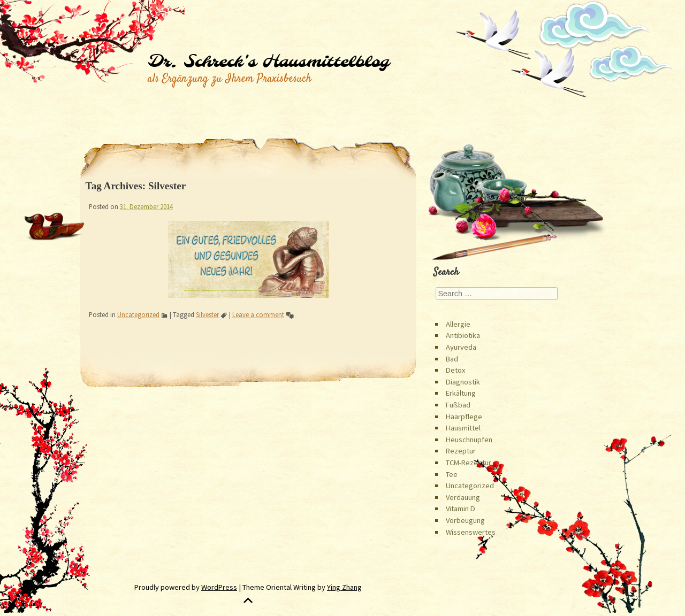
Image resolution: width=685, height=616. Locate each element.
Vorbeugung (465, 520)
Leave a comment (258, 314)
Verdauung (463, 497)
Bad (452, 359)
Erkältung (461, 393)
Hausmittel (463, 428)
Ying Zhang (344, 587)
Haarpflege (464, 417)
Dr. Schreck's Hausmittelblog (268, 62)
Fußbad (458, 405)
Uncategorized (138, 314)
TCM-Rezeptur (469, 463)
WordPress (219, 587)
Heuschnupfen (469, 440)
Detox (455, 370)
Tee (452, 474)
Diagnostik (463, 382)
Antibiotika (463, 335)
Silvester (207, 314)
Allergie (458, 324)
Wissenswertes (471, 532)
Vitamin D (461, 509)
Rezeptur (461, 451)
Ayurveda (461, 347)
